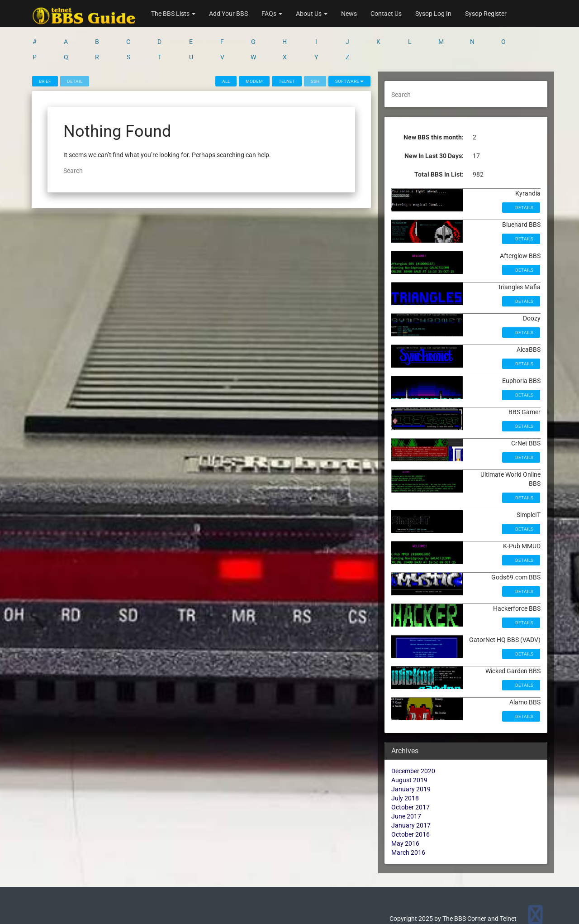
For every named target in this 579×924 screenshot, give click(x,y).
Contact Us (386, 14)
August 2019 (409, 780)
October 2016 (411, 834)
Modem (254, 81)
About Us (312, 14)
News (349, 14)
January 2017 (411, 825)
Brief (45, 81)
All (226, 81)
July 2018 (405, 798)
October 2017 (411, 807)
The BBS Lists (173, 14)
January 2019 (411, 789)
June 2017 (406, 816)
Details (524, 208)
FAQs (272, 14)
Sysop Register (486, 14)
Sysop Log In (433, 14)
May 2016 (405, 843)
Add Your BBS (228, 14)
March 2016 (408, 852)
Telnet (287, 81)
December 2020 (413, 771)
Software (349, 81)
